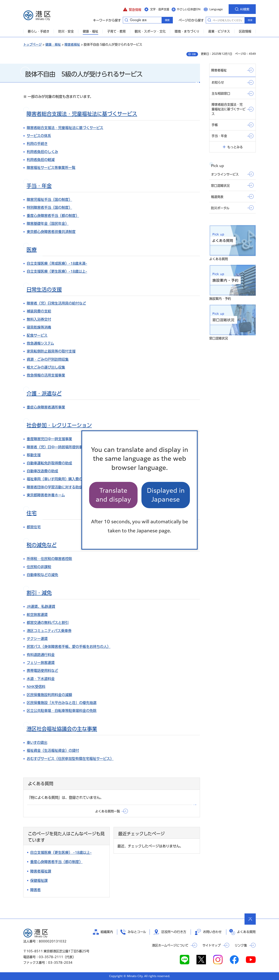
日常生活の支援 (44, 290)
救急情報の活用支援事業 (46, 375)
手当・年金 (39, 186)
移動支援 (34, 455)
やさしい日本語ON (189, 9)
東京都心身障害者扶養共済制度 (51, 232)
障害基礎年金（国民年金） (48, 224)
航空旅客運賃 (37, 615)
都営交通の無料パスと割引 (48, 623)
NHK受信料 (36, 687)
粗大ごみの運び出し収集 (46, 367)
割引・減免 (39, 593)
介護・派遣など (44, 393)
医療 (32, 250)
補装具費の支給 (39, 311)
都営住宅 (34, 527)
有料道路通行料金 (41, 655)
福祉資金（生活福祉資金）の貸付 (53, 750)
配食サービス (37, 335)
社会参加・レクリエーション (59, 425)
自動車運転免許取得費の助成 (49, 463)
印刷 (194, 54)
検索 (250, 20)
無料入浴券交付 (39, 319)
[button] (132, 9)
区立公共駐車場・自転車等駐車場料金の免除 (62, 711)
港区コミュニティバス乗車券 (49, 631)
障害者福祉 (72, 45)
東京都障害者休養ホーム (46, 495)
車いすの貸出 (37, 743)
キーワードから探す (126, 20)
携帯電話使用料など (42, 671)
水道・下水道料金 (41, 679)
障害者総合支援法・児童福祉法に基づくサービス (82, 114)
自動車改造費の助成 (42, 471)
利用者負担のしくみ (42, 152)
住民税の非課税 (39, 567)
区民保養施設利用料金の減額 (49, 695)
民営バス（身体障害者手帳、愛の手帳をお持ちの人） (69, 647)
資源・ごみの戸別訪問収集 (48, 359)
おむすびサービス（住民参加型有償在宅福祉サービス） (70, 759)
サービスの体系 (39, 136)
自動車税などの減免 (42, 575)
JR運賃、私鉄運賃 (41, 607)
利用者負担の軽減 (41, 160)
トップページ (32, 45)
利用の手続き (37, 144)
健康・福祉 (53, 45)
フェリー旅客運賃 (41, 663)
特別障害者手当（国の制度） (49, 207)
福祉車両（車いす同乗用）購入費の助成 (58, 479)
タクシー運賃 (37, 639)
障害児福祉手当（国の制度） (49, 200)
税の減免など (42, 545)
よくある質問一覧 (108, 811)
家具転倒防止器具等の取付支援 (51, 351)
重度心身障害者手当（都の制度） (53, 216)
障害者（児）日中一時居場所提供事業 (56, 447)
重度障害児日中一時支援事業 (49, 439)
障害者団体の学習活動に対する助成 (55, 487)
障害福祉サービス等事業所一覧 (51, 168)
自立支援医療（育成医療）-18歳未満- (57, 263)
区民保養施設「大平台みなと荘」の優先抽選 (62, 703)
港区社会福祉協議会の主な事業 (62, 729)
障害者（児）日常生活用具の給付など (56, 303)
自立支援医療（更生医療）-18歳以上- (57, 271)
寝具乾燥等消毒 (39, 327)
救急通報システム (40, 343)
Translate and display (113, 495)
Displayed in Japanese (166, 495)
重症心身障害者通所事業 (46, 407)
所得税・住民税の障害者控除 (49, 559)
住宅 (32, 513)
